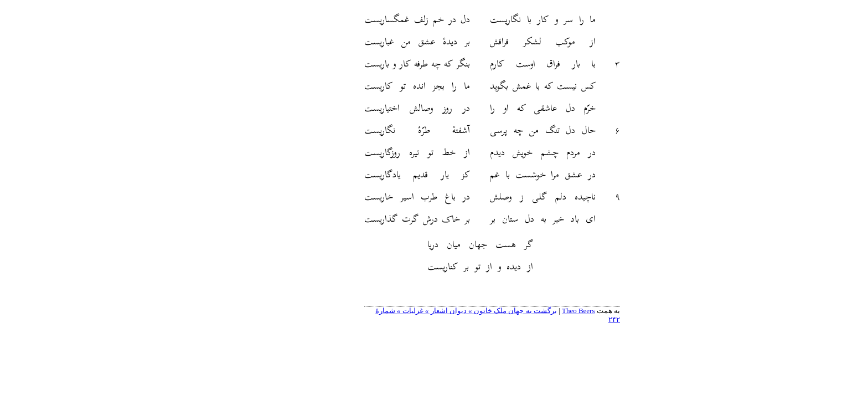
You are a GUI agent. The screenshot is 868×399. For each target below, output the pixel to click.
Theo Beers (520, 311)
